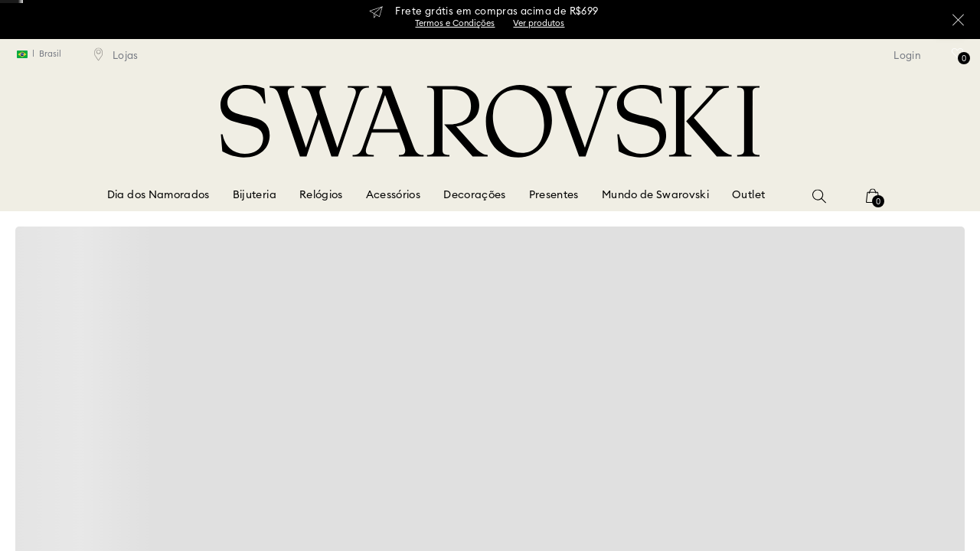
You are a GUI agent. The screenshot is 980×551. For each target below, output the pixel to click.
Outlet (748, 195)
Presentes (554, 195)
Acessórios (394, 195)
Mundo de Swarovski (655, 195)
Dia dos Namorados (158, 195)
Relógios (321, 195)
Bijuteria (255, 195)
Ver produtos (539, 23)
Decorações (475, 195)
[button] (819, 196)
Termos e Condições (455, 23)
